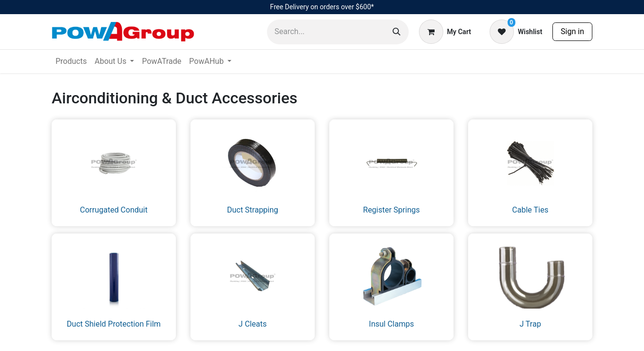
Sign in (572, 31)
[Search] (397, 32)
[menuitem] (71, 61)
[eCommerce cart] (445, 32)
